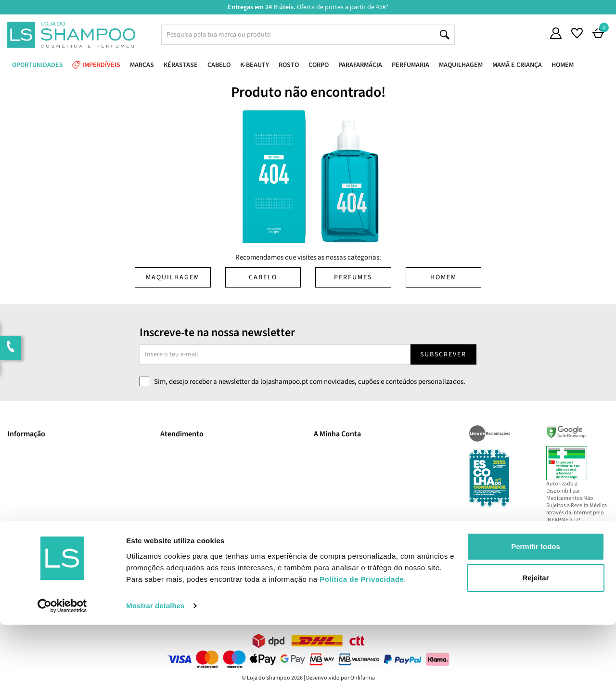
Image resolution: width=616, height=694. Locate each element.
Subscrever (443, 354)
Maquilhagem (173, 277)
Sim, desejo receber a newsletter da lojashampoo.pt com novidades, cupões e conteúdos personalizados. (310, 382)
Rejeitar (535, 647)
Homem (443, 277)
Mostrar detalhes (155, 675)
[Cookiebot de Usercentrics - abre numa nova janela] (62, 675)
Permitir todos (536, 616)
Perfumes (353, 277)
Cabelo (263, 277)
